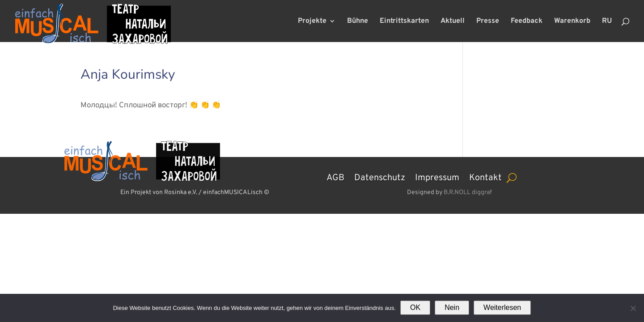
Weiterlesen (502, 307)
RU (607, 22)
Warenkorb (572, 22)
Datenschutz (380, 177)
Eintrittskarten (404, 22)
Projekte (312, 22)
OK (415, 307)
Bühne (358, 22)
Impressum (437, 177)
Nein (452, 307)
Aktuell (453, 22)
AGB (335, 177)
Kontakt (485, 177)
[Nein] (633, 308)
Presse (488, 22)
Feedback (527, 22)
